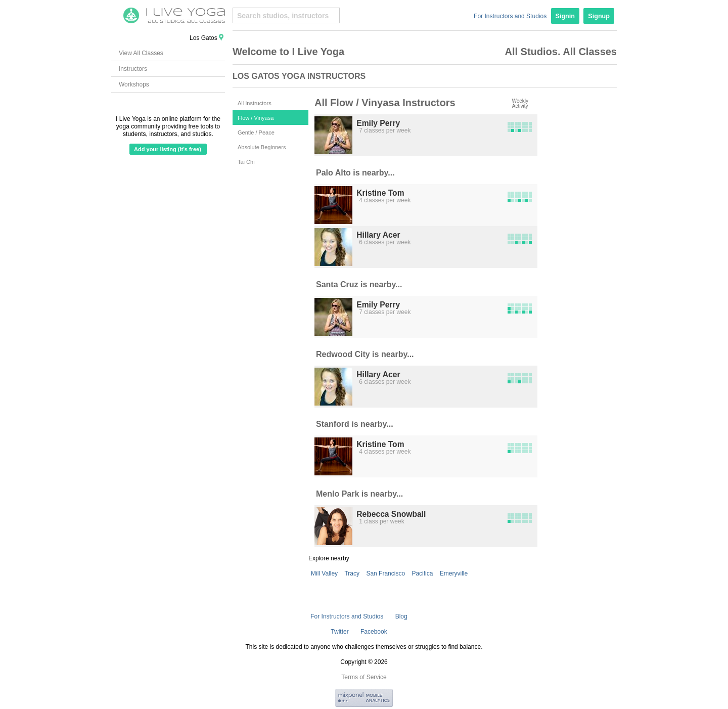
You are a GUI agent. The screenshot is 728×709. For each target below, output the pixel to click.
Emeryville (454, 573)
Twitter (339, 632)
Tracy (352, 573)
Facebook (374, 632)
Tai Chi (246, 162)
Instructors (133, 69)
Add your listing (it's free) (168, 149)
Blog (401, 616)
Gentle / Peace (256, 132)
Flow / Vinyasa (256, 118)
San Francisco (385, 573)
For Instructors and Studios (510, 16)
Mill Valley (324, 573)
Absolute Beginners (262, 147)
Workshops (134, 84)
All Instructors (255, 103)
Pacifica (422, 573)
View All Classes (141, 53)
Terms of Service (364, 677)
